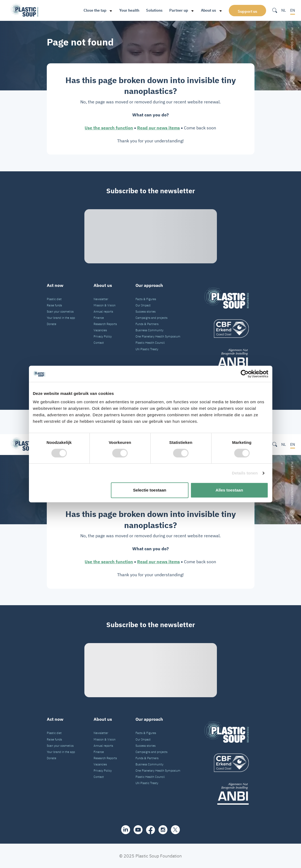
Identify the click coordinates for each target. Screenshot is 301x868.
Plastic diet (54, 299)
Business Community (149, 330)
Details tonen (245, 473)
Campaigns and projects (151, 318)
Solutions (154, 10)
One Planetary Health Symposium (158, 336)
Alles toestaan (229, 490)
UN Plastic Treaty (147, 349)
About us (209, 10)
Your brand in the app (61, 318)
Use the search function (109, 128)
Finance (99, 318)
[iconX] (175, 830)
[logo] (227, 329)
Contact (99, 343)
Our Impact (143, 305)
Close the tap (95, 10)
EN (293, 10)
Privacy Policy (103, 336)
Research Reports (105, 324)
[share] (126, 830)
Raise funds (54, 305)
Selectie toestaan (150, 490)
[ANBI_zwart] (227, 360)
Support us (247, 11)
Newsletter (101, 299)
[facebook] (150, 830)
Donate (52, 324)
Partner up (179, 10)
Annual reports (103, 312)
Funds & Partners (147, 324)
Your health (129, 10)
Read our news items (158, 128)
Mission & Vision (105, 305)
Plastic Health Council (150, 343)
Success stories (145, 312)
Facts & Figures (146, 299)
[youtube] (138, 830)
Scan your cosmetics (60, 312)
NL (284, 10)
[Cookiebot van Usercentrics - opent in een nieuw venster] (245, 374)
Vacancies (100, 330)
